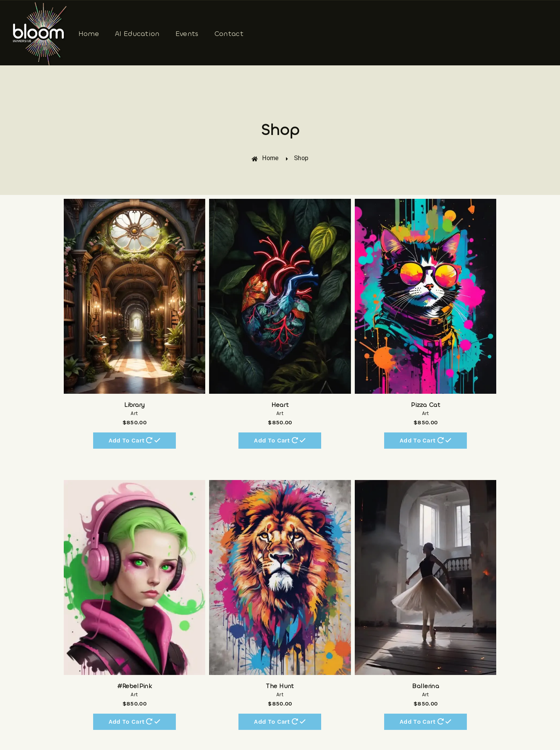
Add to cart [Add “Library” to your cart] (134, 440)
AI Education (137, 34)
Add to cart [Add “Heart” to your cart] (280, 440)
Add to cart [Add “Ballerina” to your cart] (426, 721)
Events (187, 34)
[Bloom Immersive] (40, 34)
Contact (229, 34)
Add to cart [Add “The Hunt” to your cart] (280, 721)
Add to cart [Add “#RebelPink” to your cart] (134, 721)
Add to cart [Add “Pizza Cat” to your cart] (426, 440)
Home (89, 34)
